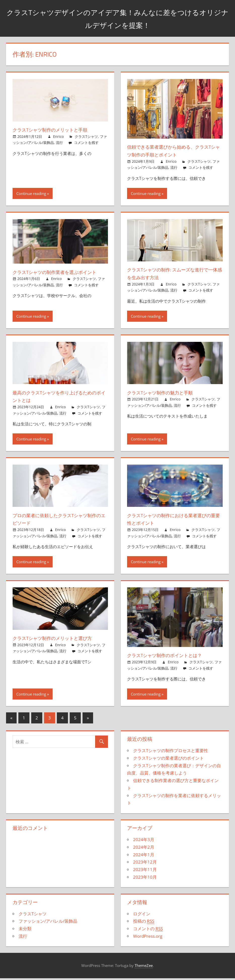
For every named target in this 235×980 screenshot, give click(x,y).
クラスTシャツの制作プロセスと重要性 (171, 753)
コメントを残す (86, 142)
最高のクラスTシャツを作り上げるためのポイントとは (60, 399)
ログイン (142, 916)
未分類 (25, 931)
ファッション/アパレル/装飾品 (48, 924)
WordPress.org (148, 938)
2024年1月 (144, 857)
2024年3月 (144, 842)
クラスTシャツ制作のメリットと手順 (60, 130)
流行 (59, 142)
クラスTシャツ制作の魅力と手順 (168, 395)
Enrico (58, 136)
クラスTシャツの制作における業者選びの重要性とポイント (174, 521)
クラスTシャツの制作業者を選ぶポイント (60, 276)
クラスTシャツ (86, 136)
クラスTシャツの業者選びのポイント (168, 760)
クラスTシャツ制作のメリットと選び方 (60, 644)
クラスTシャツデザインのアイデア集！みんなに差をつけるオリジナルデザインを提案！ (118, 18)
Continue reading (31, 193)
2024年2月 (144, 849)
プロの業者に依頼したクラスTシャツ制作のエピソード (60, 521)
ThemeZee (144, 968)
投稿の (144, 924)
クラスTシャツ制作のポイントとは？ (174, 658)
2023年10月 (145, 879)
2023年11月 (145, 872)
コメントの (148, 931)
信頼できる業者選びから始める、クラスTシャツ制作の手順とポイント (172, 151)
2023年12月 (145, 864)
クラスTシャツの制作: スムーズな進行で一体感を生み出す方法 (173, 273)
